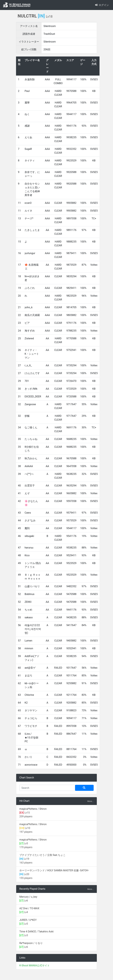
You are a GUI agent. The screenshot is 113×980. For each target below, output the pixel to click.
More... (90, 801)
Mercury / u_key (28, 897)
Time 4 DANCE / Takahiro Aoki (37, 932)
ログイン (102, 5)
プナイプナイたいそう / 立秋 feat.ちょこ (42, 855)
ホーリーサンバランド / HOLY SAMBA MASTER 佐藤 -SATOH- (54, 870)
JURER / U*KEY (28, 920)
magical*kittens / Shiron (33, 809)
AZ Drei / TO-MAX (29, 908)
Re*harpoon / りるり (31, 943)
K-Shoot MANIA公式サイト (35, 965)
